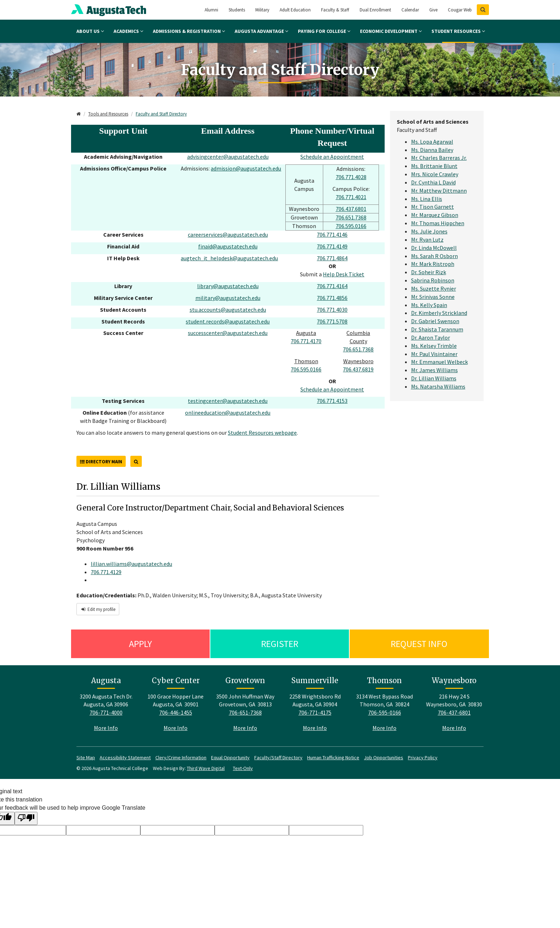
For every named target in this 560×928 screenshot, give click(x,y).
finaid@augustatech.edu (228, 246)
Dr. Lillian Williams (434, 378)
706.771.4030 (332, 310)
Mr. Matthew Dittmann (439, 191)
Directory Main (101, 462)
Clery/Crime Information (181, 757)
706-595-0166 (385, 712)
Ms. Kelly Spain (429, 305)
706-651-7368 (245, 712)
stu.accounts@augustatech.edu (228, 310)
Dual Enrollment (375, 10)
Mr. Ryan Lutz (427, 240)
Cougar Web (460, 10)
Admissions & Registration (189, 31)
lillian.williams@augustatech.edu (131, 564)
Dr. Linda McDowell (434, 248)
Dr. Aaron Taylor (431, 337)
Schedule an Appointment (332, 157)
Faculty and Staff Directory (161, 114)
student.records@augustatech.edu (228, 321)
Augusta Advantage (261, 31)
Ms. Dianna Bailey (432, 150)
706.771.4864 (332, 258)
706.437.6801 (351, 209)
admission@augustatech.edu (246, 168)
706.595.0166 (351, 226)
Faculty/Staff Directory (278, 757)
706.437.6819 (358, 369)
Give (433, 10)
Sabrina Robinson (433, 280)
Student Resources (458, 31)
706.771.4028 (351, 177)
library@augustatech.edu (228, 286)
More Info (106, 728)
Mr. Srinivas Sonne (433, 297)
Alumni (211, 10)
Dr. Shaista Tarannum (437, 329)
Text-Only (243, 768)
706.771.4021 (351, 197)
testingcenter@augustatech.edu (228, 401)
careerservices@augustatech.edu (228, 235)
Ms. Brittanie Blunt (434, 166)
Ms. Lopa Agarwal (432, 142)
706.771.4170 (306, 341)
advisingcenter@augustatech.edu (228, 157)
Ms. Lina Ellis (427, 199)
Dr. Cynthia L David (433, 182)
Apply (140, 644)
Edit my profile (98, 609)
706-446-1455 (176, 712)
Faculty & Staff (335, 10)
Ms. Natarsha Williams (438, 386)
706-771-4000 (106, 712)
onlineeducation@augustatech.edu (228, 413)
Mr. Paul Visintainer (434, 354)
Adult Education (295, 10)
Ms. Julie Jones (429, 231)
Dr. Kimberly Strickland (439, 313)
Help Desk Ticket (344, 274)
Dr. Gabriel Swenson (435, 321)
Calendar (410, 10)
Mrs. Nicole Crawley (435, 174)
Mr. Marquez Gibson (435, 215)
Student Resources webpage (262, 433)
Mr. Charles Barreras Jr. (439, 158)
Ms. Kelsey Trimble (434, 346)
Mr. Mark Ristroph (433, 264)
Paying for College (324, 31)
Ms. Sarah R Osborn (434, 256)
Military (262, 10)
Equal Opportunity (230, 757)
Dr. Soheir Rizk (429, 272)
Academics (128, 31)
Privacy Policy (423, 757)
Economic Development (391, 31)
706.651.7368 (351, 217)
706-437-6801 (454, 712)
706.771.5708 (332, 321)
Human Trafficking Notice (333, 757)
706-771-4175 (315, 712)
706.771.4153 (332, 401)
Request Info (419, 644)
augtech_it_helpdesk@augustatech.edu (229, 258)
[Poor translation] (26, 818)
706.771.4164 (332, 286)
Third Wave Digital (206, 768)
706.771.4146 (332, 235)
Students (237, 10)
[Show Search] (483, 10)
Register (280, 644)
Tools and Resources (108, 114)
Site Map (86, 757)
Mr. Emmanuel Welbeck (439, 362)
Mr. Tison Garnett (432, 207)
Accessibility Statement (125, 757)
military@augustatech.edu (228, 298)
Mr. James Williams (434, 370)
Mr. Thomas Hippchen (438, 223)
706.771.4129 (106, 572)
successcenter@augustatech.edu (228, 333)
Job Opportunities (384, 757)
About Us (90, 31)
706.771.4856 (332, 298)
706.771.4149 (332, 246)
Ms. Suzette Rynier (434, 288)
